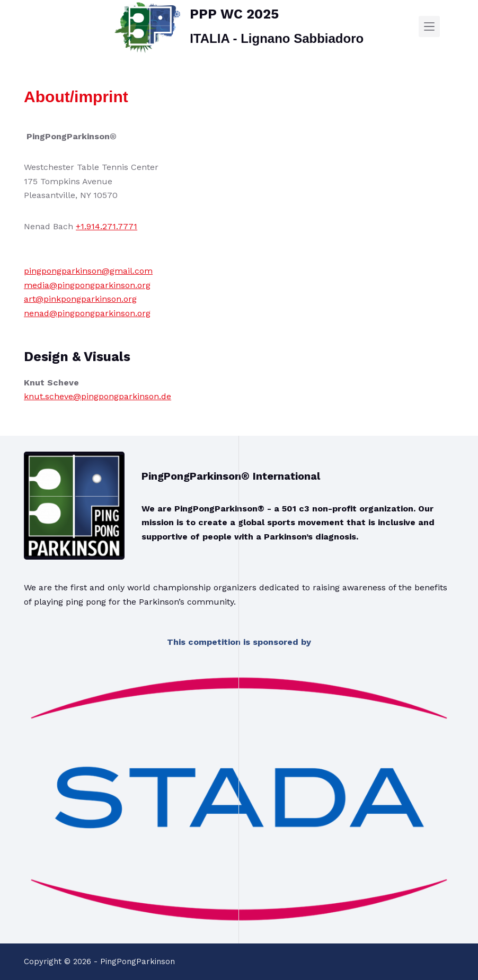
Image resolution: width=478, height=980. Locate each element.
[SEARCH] (450, 27)
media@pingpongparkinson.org (87, 285)
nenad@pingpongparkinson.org (87, 313)
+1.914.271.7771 (107, 226)
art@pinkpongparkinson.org (80, 299)
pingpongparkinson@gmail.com (88, 271)
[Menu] (429, 26)
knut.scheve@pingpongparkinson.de (98, 396)
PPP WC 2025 (234, 14)
